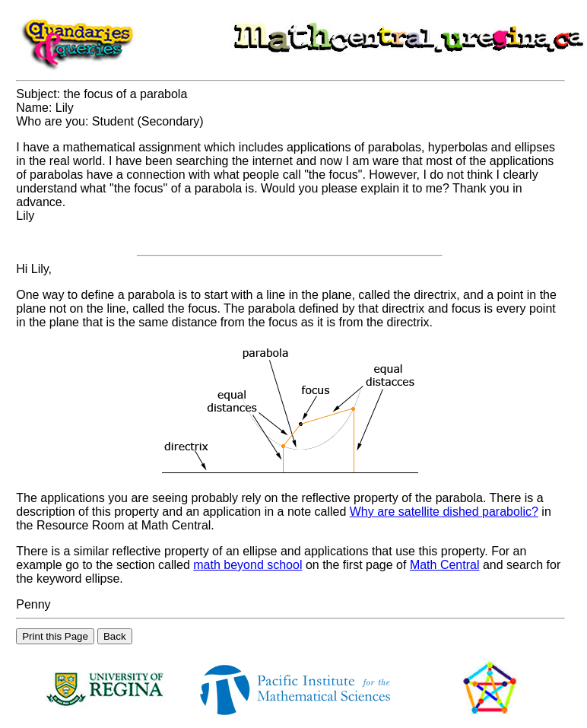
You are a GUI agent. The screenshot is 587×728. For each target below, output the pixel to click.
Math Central (445, 565)
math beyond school (247, 565)
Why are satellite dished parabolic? (444, 512)
